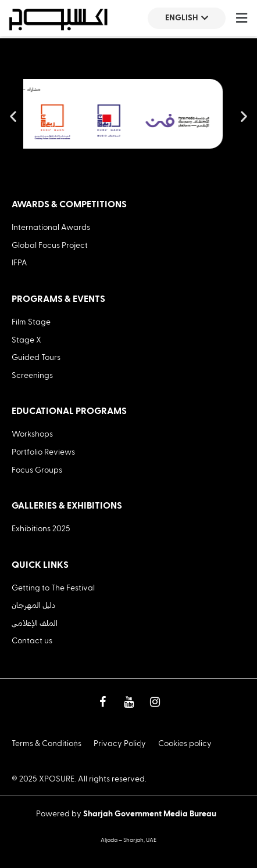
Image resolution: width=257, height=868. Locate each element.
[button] (241, 18)
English (187, 18)
